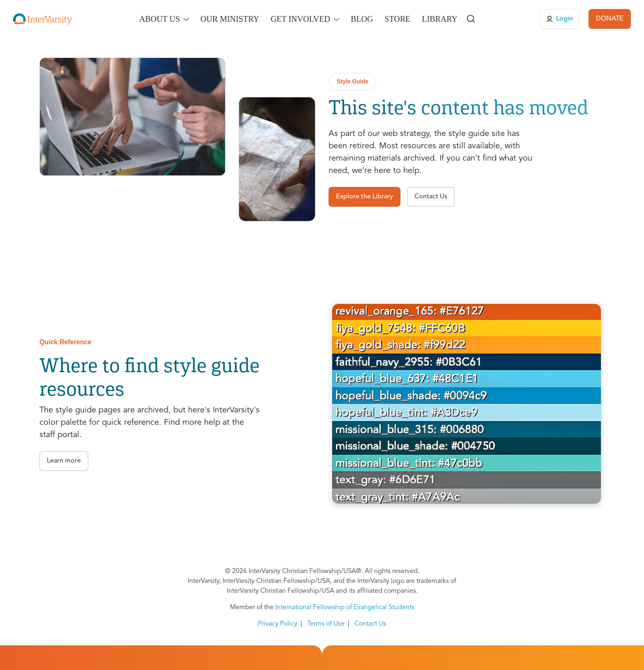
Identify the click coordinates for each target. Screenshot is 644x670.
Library (440, 19)
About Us (160, 19)
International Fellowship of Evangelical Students (345, 608)
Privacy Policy (278, 624)
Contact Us (370, 624)
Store (397, 19)
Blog (362, 19)
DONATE (610, 19)
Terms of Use (326, 624)
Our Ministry (230, 19)
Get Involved (300, 19)
